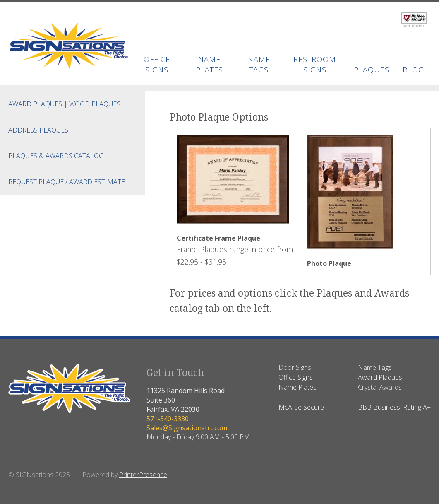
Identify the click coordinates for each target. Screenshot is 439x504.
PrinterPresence (143, 475)
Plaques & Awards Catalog (56, 156)
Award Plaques (380, 377)
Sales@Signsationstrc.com (187, 428)
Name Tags (259, 64)
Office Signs (157, 64)
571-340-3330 (168, 419)
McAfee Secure (301, 407)
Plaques (372, 70)
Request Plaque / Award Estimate (67, 182)
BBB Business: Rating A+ (394, 407)
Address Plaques (38, 130)
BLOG (413, 70)
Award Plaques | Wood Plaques (64, 104)
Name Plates (209, 64)
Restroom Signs (315, 64)
